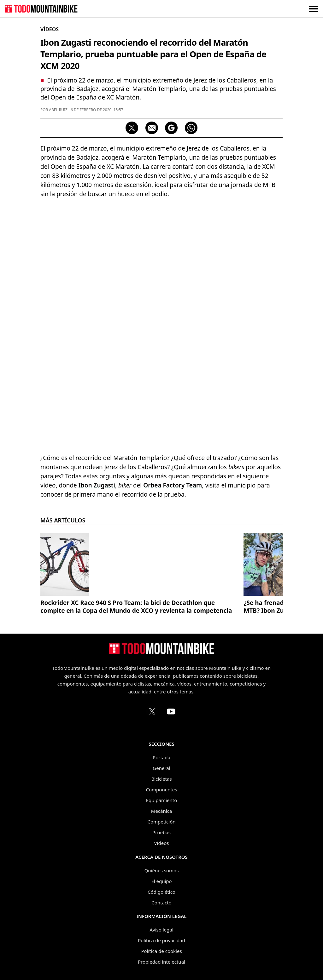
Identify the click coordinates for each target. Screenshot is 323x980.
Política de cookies (161, 951)
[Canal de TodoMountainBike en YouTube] (171, 711)
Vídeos (162, 843)
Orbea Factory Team (173, 485)
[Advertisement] (161, 249)
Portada (161, 757)
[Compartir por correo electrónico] (152, 128)
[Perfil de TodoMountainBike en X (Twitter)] (152, 711)
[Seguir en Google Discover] (171, 128)
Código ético (161, 892)
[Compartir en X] (132, 128)
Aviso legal (161, 930)
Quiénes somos (162, 870)
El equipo (161, 881)
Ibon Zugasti (97, 485)
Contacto (161, 903)
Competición (162, 822)
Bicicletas (161, 779)
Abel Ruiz (58, 110)
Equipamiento (161, 800)
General (161, 768)
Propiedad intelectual (161, 962)
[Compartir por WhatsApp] (191, 128)
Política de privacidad (161, 940)
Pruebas (161, 832)
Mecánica (161, 811)
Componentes (162, 789)
